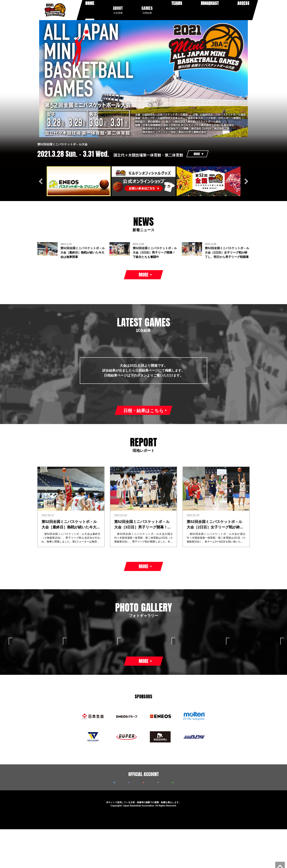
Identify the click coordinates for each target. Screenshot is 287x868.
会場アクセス (242, 10)
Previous (42, 180)
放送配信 (208, 10)
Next (245, 180)
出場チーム (175, 10)
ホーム (90, 10)
